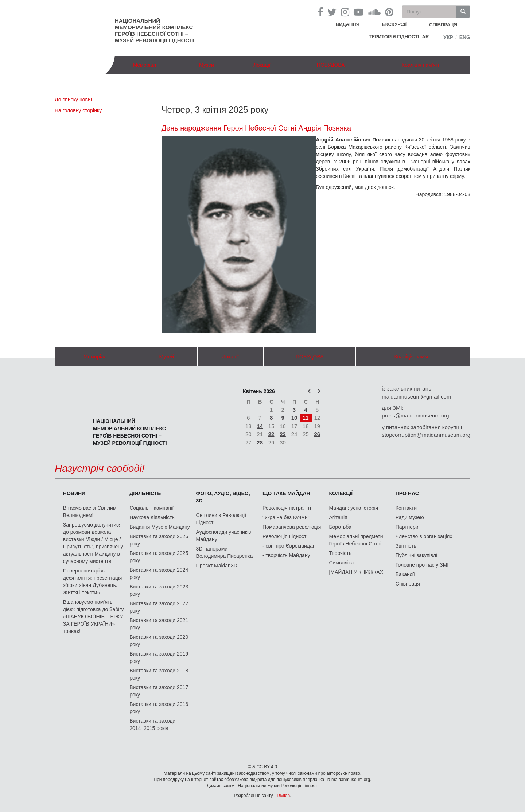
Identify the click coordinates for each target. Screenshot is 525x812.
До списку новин (74, 100)
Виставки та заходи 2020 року (159, 641)
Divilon (283, 796)
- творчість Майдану (286, 555)
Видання (348, 24)
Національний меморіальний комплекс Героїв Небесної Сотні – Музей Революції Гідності (154, 30)
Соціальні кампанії (151, 508)
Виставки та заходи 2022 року (159, 607)
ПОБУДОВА (331, 65)
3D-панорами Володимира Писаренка (225, 552)
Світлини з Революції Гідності (221, 519)
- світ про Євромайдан (289, 546)
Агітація (338, 517)
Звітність (406, 546)
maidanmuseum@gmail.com (416, 397)
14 (260, 426)
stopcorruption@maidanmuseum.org (426, 435)
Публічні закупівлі (417, 555)
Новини (74, 493)
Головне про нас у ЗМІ (422, 565)
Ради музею (410, 517)
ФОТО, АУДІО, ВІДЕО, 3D (223, 497)
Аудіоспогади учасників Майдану (224, 536)
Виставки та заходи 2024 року (159, 574)
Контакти (406, 508)
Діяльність (145, 493)
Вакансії (405, 574)
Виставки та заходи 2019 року (159, 657)
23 (283, 434)
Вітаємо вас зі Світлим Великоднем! (90, 512)
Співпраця (408, 584)
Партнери (407, 527)
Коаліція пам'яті (420, 65)
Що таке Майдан (286, 493)
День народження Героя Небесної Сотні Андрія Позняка (256, 128)
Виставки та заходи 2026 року (159, 540)
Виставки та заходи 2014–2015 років (152, 724)
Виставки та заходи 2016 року (159, 708)
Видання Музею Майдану (160, 527)
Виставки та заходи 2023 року (159, 590)
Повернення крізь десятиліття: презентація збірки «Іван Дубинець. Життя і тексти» (93, 582)
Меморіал (144, 65)
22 (271, 434)
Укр (448, 37)
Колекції (341, 493)
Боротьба (340, 527)
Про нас (407, 493)
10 (294, 418)
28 (260, 442)
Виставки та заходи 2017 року (159, 691)
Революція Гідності (285, 536)
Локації (262, 65)
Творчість (340, 553)
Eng (465, 37)
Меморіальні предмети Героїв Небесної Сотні (356, 540)
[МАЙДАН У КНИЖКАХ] (357, 572)
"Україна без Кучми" (286, 517)
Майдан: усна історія (353, 508)
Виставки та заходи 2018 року (159, 674)
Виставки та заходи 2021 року (159, 624)
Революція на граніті (287, 508)
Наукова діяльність (152, 517)
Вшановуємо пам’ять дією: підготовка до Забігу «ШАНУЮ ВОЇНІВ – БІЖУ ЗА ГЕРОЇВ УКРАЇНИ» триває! (94, 617)
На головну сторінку (78, 110)
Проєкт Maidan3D (217, 566)
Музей (207, 65)
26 (317, 434)
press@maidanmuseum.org (415, 415)
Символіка (341, 563)
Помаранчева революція (292, 527)
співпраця (443, 25)
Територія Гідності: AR (399, 37)
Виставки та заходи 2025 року (159, 557)
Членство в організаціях (424, 536)
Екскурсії (394, 24)
